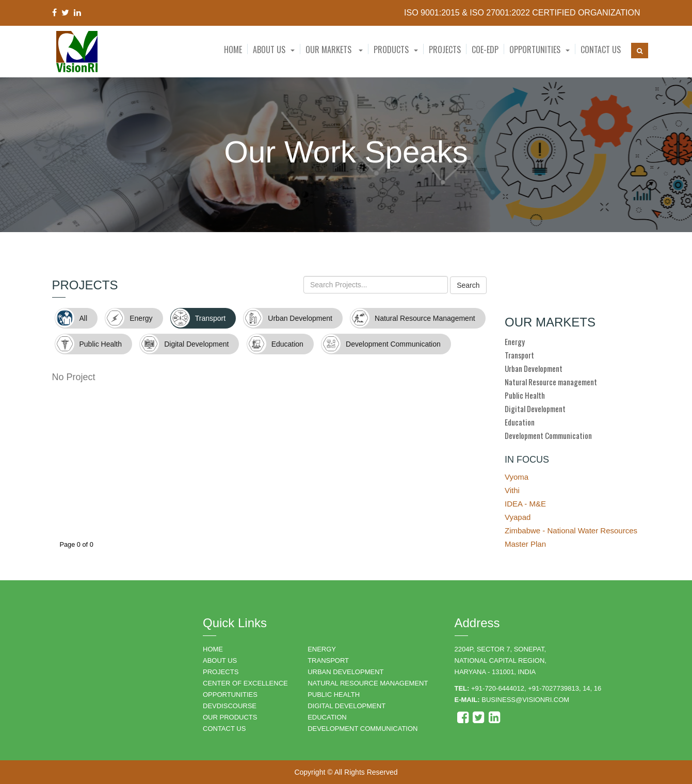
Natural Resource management (551, 382)
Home (233, 50)
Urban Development (534, 368)
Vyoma (517, 477)
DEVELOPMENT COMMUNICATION (363, 729)
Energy (515, 341)
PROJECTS (221, 672)
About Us (269, 50)
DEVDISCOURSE (230, 706)
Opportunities (535, 50)
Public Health (525, 395)
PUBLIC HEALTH (334, 695)
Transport (519, 355)
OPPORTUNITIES (230, 695)
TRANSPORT (328, 660)
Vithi (512, 490)
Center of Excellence (245, 683)
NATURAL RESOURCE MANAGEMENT (368, 683)
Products (391, 50)
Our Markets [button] (334, 50)
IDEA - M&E (525, 504)
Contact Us (601, 50)
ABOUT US (220, 660)
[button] (274, 50)
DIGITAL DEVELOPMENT (347, 706)
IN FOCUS (527, 460)
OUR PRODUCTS (230, 717)
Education (520, 422)
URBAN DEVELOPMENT (345, 672)
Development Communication (548, 435)
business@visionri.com (525, 700)
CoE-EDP (485, 50)
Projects (445, 50)
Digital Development (535, 409)
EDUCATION (327, 717)
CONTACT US (224, 729)
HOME (213, 649)
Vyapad (518, 517)
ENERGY (322, 649)
